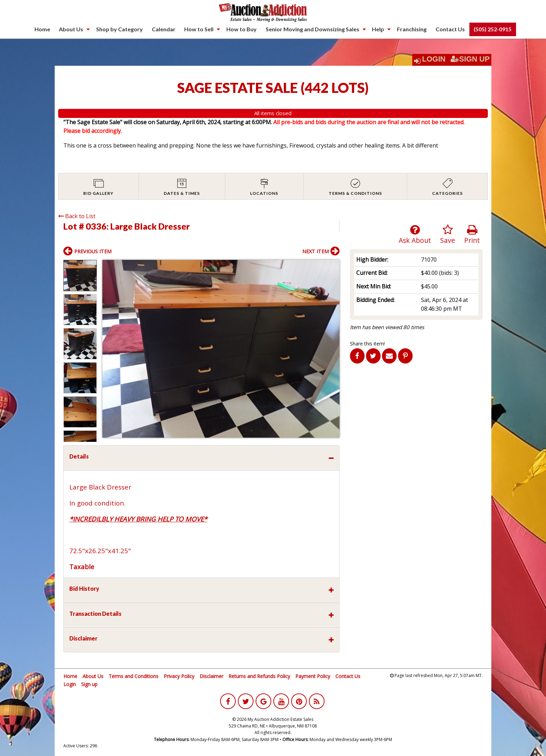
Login (434, 59)
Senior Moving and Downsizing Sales (313, 29)
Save (448, 235)
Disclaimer (211, 676)
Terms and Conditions (134, 676)
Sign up (89, 684)
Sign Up (470, 59)
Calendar (164, 29)
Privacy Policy (179, 676)
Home (42, 29)
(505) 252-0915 (493, 29)
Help (378, 29)
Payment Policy (313, 676)
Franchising (412, 29)
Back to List (77, 216)
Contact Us (450, 29)
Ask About (415, 235)
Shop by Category (119, 29)
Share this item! (367, 344)
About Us (71, 29)
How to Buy (241, 29)
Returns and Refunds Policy (259, 676)
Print (472, 235)
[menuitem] (42, 29)
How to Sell (199, 29)
